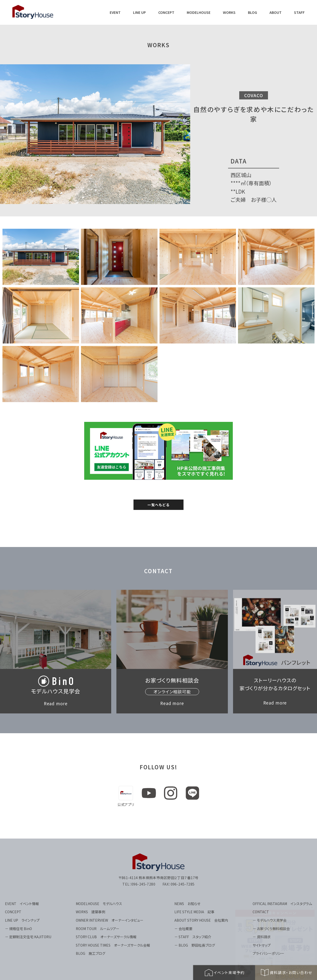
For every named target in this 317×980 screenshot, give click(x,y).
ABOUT (276, 12)
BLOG (252, 12)
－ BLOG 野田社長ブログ (195, 945)
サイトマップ (262, 945)
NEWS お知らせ (187, 904)
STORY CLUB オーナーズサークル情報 (106, 937)
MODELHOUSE (199, 12)
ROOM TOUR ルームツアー (98, 929)
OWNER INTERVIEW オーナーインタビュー (110, 920)
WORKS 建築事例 (91, 912)
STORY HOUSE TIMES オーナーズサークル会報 (113, 945)
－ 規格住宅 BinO (18, 929)
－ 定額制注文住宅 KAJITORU (28, 937)
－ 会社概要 (183, 929)
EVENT (115, 12)
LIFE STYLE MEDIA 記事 (194, 912)
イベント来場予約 (224, 973)
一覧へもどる (158, 505)
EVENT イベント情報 (22, 904)
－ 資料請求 (262, 937)
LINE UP (139, 12)
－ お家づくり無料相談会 (271, 929)
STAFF (299, 12)
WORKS (229, 12)
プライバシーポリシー (268, 953)
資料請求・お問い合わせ (286, 973)
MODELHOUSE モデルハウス (99, 904)
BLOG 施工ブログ (91, 953)
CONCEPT (166, 12)
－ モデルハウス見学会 (270, 920)
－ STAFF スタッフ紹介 (193, 937)
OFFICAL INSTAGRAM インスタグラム (282, 904)
